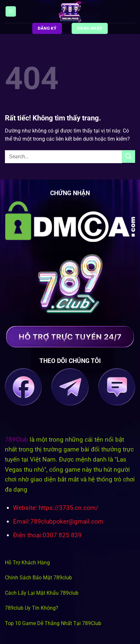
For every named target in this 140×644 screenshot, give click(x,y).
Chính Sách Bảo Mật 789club (38, 578)
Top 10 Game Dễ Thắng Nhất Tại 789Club (53, 623)
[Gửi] (129, 157)
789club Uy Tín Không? (32, 608)
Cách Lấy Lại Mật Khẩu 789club (42, 593)
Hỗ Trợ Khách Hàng (27, 563)
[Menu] (11, 12)
